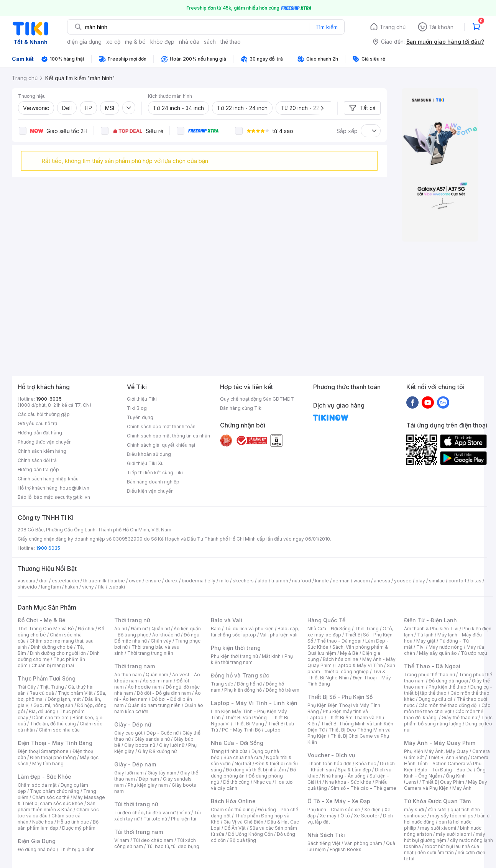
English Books (346, 849)
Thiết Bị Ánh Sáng (447, 757)
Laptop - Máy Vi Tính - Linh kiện (254, 703)
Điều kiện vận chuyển (150, 491)
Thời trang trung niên (150, 653)
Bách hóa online (341, 659)
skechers (243, 581)
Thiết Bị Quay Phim (443, 782)
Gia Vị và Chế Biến (243, 822)
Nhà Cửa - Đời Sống (237, 743)
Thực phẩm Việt (75, 693)
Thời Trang (367, 629)
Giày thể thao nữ (459, 718)
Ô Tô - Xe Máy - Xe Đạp (339, 801)
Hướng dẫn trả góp (38, 469)
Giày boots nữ (140, 745)
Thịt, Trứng (52, 687)
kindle (322, 581)
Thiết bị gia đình (77, 849)
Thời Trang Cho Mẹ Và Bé (46, 629)
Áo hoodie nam (145, 687)
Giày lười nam (129, 773)
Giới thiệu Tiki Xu (145, 463)
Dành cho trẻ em (50, 718)
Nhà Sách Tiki (326, 835)
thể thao (231, 42)
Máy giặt (426, 641)
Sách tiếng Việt (324, 843)
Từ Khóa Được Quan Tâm (437, 801)
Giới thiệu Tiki (142, 399)
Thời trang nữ (132, 620)
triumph (280, 581)
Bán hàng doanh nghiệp (153, 482)
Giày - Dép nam (135, 764)
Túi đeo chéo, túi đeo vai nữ (145, 813)
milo (224, 581)
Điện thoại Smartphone (43, 751)
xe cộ (113, 42)
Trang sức (222, 684)
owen (135, 581)
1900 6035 (48, 548)
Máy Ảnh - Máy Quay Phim (440, 743)
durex (171, 581)
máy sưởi (414, 810)
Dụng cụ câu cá (436, 699)
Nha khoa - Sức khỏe (348, 782)
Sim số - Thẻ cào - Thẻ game (364, 788)
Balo (216, 629)
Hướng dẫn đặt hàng (40, 433)
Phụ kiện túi (184, 819)
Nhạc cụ (262, 782)
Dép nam (149, 779)
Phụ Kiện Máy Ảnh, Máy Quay (436, 751)
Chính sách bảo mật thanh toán (161, 427)
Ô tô (345, 816)
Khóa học (366, 764)
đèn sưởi (437, 810)
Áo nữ (121, 629)
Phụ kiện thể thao (448, 687)
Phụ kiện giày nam (148, 785)
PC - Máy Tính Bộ (241, 730)
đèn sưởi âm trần (436, 852)
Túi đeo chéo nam (153, 840)
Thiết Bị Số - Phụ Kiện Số (340, 697)
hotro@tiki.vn (75, 488)
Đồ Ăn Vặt (235, 828)
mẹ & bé (135, 42)
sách (210, 42)
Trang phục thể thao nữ (429, 675)
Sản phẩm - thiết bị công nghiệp (351, 668)
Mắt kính (271, 656)
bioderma (193, 581)
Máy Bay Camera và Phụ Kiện (446, 785)
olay (420, 581)
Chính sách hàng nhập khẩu (48, 479)
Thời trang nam (135, 666)
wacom (362, 581)
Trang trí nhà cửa (229, 751)
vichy (88, 587)
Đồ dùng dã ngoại (448, 681)
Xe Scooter (366, 816)
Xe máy (328, 816)
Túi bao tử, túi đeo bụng (173, 846)
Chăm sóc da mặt (37, 785)
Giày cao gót (128, 733)
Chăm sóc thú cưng (232, 810)
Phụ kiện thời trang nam (252, 659)
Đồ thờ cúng (236, 782)
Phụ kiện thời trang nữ (234, 656)
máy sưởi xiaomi (454, 834)
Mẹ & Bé (349, 653)
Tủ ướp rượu (474, 653)
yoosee (403, 581)
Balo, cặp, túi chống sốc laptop (255, 632)
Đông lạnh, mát (64, 699)
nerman (341, 581)
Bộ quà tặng (243, 840)
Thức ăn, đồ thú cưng (53, 724)
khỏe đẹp (162, 42)
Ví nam (122, 840)
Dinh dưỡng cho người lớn (58, 653)
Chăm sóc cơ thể (51, 797)
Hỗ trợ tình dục (73, 822)
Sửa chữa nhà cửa (243, 757)
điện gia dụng (84, 42)
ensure (153, 581)
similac (437, 581)
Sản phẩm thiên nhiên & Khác (57, 806)
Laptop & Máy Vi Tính (359, 665)
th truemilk (95, 581)
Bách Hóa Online (233, 801)
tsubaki (117, 587)
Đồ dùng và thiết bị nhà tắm (256, 770)
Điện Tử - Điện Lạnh (430, 620)
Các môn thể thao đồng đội (448, 705)
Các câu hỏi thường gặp (44, 414)
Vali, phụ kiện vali (279, 635)
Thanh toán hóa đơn (329, 764)
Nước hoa (43, 822)
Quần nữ (161, 629)
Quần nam (157, 675)
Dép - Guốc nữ (163, 733)
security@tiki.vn (72, 497)
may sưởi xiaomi (438, 828)
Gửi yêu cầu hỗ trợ (37, 423)
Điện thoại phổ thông (53, 757)
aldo (263, 581)
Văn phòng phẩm (363, 843)
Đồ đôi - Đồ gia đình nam (164, 693)
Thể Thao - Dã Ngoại (432, 666)
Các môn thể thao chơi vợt (447, 708)
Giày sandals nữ (152, 739)
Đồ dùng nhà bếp (37, 849)
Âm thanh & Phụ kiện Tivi (431, 629)
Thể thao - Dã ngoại (339, 641)
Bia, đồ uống (42, 711)
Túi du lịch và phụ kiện (249, 629)
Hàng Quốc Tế (326, 620)
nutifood (302, 581)
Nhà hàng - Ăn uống (344, 776)
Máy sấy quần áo (438, 653)
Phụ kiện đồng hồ (243, 690)
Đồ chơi (86, 629)
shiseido (27, 587)
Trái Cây (27, 687)
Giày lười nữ (172, 745)
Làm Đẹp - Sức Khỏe (44, 777)
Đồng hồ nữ (249, 684)
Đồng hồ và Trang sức (240, 675)
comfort (457, 581)
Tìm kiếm (327, 27)
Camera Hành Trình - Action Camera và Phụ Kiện (446, 764)
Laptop (273, 730)
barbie (118, 581)
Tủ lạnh (425, 635)
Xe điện (372, 810)
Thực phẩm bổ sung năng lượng (448, 721)
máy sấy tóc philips (452, 816)
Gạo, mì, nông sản (53, 705)
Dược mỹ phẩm (79, 828)
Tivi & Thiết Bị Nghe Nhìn (346, 675)
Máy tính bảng (48, 764)
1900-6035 (49, 399)
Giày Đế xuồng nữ (157, 751)
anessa (382, 581)
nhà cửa (189, 42)
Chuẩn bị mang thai (53, 665)
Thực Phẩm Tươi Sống (47, 678)
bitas (476, 581)
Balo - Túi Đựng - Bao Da (445, 770)
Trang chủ (393, 27)
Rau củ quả (42, 693)
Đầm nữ (139, 629)
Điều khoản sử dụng (149, 454)
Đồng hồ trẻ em (282, 690)
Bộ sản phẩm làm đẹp (58, 825)
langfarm (51, 587)
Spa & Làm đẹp (354, 770)
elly (211, 581)
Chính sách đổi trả (37, 460)
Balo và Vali (227, 620)
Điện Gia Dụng (37, 841)
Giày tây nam (162, 773)
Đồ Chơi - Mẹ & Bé (42, 620)
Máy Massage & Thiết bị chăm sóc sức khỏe (61, 800)
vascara (26, 581)
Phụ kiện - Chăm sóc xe (334, 810)
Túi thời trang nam (139, 832)
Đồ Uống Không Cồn (250, 834)
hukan (71, 587)
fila (101, 587)
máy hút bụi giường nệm (445, 837)
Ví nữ (185, 813)
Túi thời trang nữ (136, 804)
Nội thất (243, 764)
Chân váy (161, 641)
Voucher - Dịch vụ (331, 755)
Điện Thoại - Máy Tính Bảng (55, 743)
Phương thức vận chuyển (45, 442)
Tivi (420, 647)
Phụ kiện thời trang (236, 648)
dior (44, 581)
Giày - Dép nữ (133, 724)
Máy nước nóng (446, 647)
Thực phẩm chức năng (55, 791)
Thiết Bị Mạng (249, 724)
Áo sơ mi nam (158, 681)
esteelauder (66, 581)
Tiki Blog (137, 408)
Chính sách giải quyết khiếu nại (161, 445)
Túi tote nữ (155, 819)
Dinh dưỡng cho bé (52, 647)
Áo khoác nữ (166, 635)
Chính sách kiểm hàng (42, 451)
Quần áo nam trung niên (154, 705)
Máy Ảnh (462, 788)
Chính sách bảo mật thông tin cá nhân (168, 436)
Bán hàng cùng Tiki (241, 408)
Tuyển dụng (140, 417)
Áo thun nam (128, 675)
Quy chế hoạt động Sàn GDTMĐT (257, 399)
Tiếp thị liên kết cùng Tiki (155, 473)
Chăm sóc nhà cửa (59, 730)
